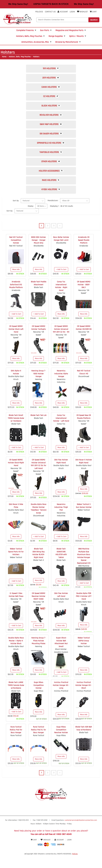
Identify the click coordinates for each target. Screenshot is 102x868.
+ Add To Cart (61, 282)
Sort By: (16, 213)
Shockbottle (39, 258)
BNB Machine (84, 578)
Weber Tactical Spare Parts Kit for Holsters (16, 564)
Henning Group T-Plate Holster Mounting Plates (39, 653)
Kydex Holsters (51, 202)
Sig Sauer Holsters (51, 140)
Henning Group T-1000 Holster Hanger (39, 386)
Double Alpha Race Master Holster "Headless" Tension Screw (39, 521)
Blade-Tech (39, 300)
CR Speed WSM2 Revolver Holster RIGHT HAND (39, 609)
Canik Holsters (51, 89)
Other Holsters (51, 171)
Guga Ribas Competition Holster (39, 698)
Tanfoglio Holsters (51, 161)
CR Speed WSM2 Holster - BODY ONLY (84, 297)
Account (63, 12)
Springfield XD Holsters (51, 151)
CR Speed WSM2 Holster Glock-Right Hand (16, 475)
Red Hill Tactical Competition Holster (16, 253)
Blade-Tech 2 (39, 573)
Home (4, 57)
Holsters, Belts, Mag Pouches (30, 36)
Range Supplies (57, 36)
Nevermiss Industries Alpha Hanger (61, 386)
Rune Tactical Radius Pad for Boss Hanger (16, 742)
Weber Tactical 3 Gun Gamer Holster (84, 518)
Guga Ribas (39, 704)
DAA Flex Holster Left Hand (61, 607)
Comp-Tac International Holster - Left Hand (61, 431)
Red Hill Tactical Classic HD (84, 385)
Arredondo (84, 258)
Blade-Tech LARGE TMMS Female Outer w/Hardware (16, 698)
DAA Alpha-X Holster (16, 385)
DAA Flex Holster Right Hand (61, 474)
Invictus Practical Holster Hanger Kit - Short (84, 698)
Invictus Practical (61, 704)
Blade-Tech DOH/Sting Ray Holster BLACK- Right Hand (39, 566)
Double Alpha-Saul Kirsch (16, 391)
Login (72, 12)
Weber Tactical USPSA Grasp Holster (84, 653)
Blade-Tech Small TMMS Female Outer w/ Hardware (16, 431)
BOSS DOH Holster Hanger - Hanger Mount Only (39, 253)
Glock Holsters (51, 110)
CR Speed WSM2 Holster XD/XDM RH (84, 340)
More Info (16, 282)
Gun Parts (46, 30)
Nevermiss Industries (61, 393)
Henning (39, 392)
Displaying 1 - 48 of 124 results (61, 219)
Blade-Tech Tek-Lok (39, 428)
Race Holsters (51, 191)
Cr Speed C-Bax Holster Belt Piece (16, 607)
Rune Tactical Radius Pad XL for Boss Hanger (39, 742)
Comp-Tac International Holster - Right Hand (61, 299)
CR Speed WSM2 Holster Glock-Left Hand (16, 342)
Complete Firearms (26, 30)
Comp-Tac (61, 306)
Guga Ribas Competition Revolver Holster (61, 742)
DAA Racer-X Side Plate (16, 518)
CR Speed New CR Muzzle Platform (84, 429)
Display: (31, 219)
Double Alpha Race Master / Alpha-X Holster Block (16, 653)
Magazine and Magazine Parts (71, 30)
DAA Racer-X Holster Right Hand (84, 474)
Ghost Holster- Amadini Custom (61, 663)
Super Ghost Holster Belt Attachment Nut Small (61, 655)
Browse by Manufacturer (68, 42)
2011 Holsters (51, 79)
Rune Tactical (16, 748)
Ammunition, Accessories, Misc (36, 42)
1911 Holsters (51, 69)
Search (94, 20)
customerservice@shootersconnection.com (81, 833)
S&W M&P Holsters (51, 130)
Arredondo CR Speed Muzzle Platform (84, 253)
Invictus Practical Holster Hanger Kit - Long (61, 698)
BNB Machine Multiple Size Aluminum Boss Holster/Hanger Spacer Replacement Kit (84, 569)
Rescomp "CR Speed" (84, 304)
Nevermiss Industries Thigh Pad (61, 520)
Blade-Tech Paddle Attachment (39, 296)
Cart (34, 853)
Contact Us (50, 12)
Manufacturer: (53, 213)
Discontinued (84, 389)
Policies (39, 12)
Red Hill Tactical (16, 258)
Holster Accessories (51, 181)
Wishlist (82, 12)
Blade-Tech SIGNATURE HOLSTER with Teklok (61, 566)
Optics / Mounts (78, 36)
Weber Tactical (84, 523)
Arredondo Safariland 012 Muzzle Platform (16, 297)
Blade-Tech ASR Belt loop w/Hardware (84, 741)
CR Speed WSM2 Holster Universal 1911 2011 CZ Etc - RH (61, 342)
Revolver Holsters (51, 120)
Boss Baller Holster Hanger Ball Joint (61, 251)
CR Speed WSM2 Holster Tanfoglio (39, 340)
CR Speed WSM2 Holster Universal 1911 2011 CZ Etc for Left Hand (39, 477)
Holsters (36, 57)
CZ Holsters (51, 100)
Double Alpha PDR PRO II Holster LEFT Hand (84, 609)
